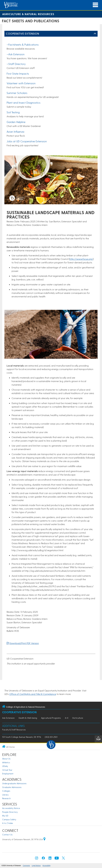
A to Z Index (8, 823)
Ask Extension (8, 718)
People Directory (10, 812)
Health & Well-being (28, 718)
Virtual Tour (7, 770)
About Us (6, 759)
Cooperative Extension (22, 33)
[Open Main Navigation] (95, 5)
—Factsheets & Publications (23, 44)
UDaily (5, 766)
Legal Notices (36, 866)
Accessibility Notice (11, 808)
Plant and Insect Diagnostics (23, 103)
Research (6, 798)
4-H (67, 718)
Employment (8, 774)
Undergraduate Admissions (14, 783)
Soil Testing (13, 112)
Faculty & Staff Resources (14, 730)
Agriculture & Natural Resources (28, 14)
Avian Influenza (15, 132)
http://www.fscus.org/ (81, 259)
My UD (5, 816)
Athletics (6, 762)
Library (5, 795)
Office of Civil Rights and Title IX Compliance (33, 694)
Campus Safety (9, 819)
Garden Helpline (16, 122)
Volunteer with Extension (21, 83)
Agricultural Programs (51, 718)
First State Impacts (18, 73)
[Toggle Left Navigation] (95, 34)
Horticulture (78, 718)
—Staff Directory (16, 64)
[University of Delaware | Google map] (44, 839)
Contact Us (7, 835)
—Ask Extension (16, 54)
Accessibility (47, 866)
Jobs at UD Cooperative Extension (27, 141)
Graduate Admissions (12, 787)
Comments (26, 866)
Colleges (6, 791)
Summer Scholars (17, 93)
